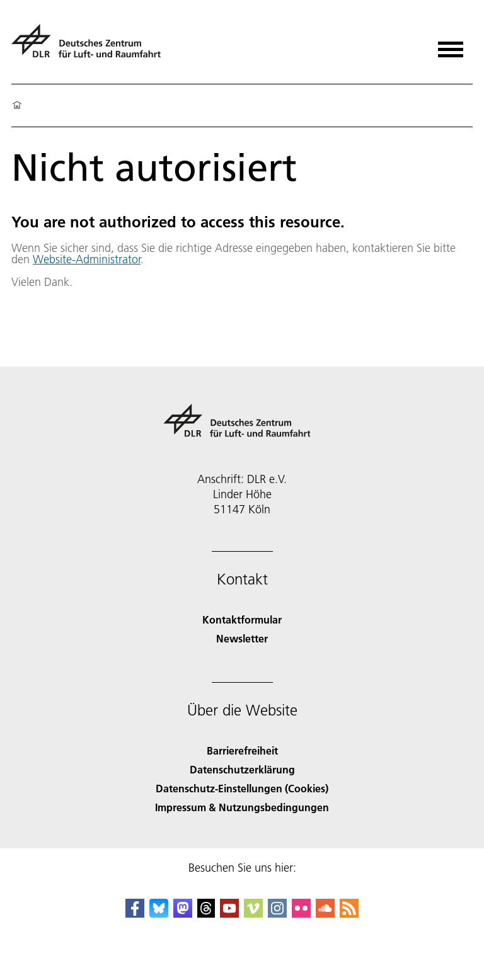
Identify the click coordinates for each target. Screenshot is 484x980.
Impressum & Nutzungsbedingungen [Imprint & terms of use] (242, 807)
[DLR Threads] (206, 914)
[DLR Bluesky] (159, 914)
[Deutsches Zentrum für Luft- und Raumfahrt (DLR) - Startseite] (91, 46)
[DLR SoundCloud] (325, 914)
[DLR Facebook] (135, 914)
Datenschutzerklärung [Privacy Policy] (242, 769)
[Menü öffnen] (451, 45)
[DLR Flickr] (301, 914)
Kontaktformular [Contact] (242, 619)
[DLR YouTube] (229, 914)
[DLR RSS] (349, 914)
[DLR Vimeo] (253, 914)
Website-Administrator (87, 259)
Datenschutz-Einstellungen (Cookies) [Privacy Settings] (242, 788)
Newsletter (242, 638)
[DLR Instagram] (277, 914)
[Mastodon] (183, 914)
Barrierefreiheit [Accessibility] (242, 750)
